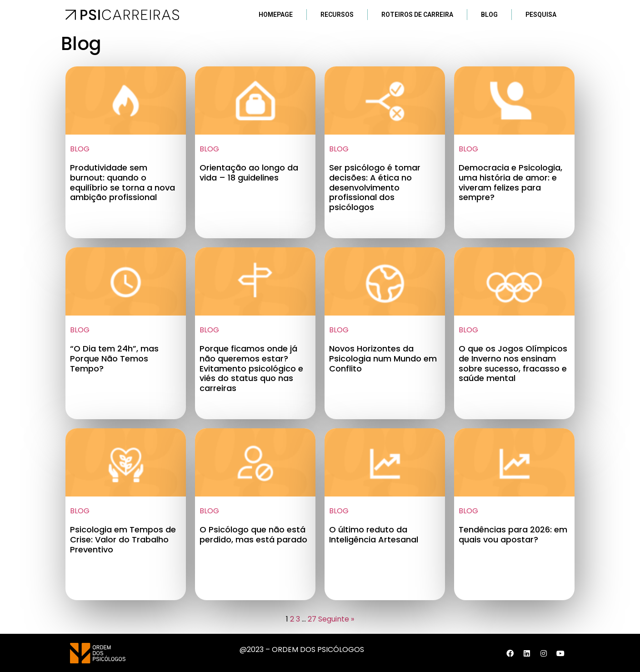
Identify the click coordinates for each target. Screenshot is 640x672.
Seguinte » (336, 619)
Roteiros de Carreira (417, 15)
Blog (489, 15)
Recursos (337, 15)
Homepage (276, 15)
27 (312, 619)
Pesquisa (541, 15)
